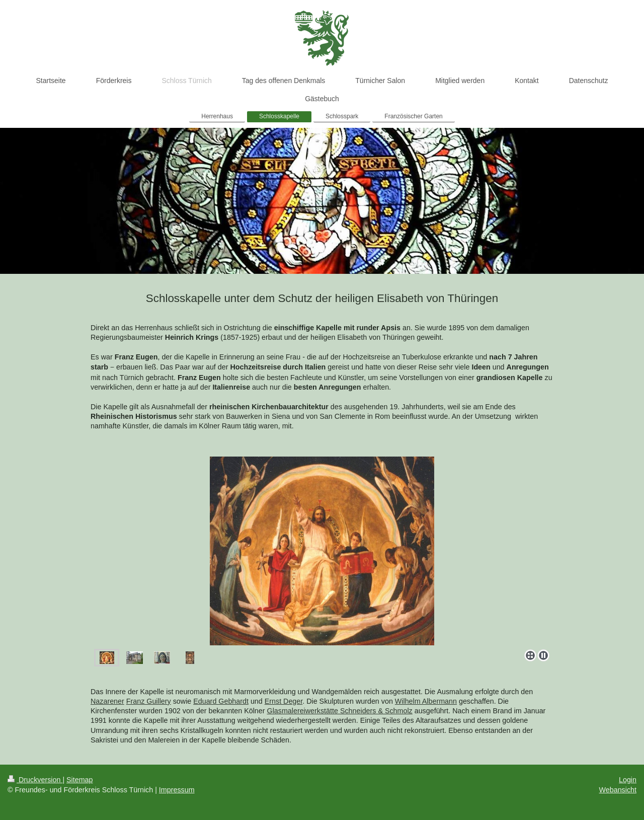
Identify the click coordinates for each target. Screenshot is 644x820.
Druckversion (35, 780)
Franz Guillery (149, 701)
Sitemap (79, 780)
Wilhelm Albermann (426, 701)
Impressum (177, 790)
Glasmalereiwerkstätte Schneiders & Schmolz (340, 711)
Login (628, 780)
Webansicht (618, 790)
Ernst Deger (284, 701)
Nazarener (107, 701)
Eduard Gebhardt (221, 701)
